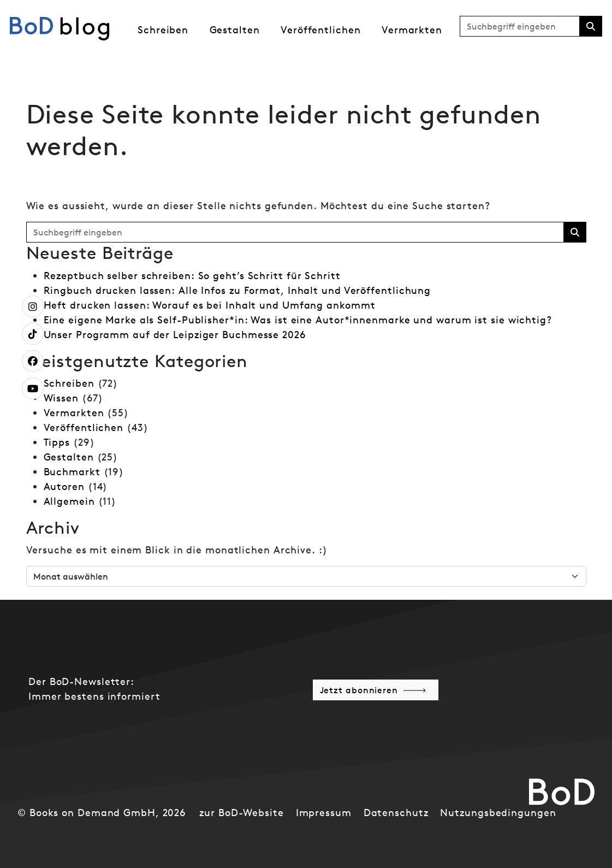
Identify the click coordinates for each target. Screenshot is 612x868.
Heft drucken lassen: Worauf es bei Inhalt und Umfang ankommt (210, 305)
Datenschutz (396, 813)
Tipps (57, 442)
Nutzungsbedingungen (498, 813)
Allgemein (69, 501)
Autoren (64, 486)
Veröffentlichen (321, 30)
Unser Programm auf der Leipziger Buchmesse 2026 (175, 335)
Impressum (324, 813)
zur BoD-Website (242, 813)
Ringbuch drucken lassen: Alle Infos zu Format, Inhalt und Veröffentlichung (237, 290)
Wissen (61, 398)
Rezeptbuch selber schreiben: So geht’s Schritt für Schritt (192, 276)
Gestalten (235, 30)
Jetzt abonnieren (359, 690)
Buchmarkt (72, 472)
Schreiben (163, 30)
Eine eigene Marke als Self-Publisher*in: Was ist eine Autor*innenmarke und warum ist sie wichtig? (298, 320)
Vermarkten (412, 30)
